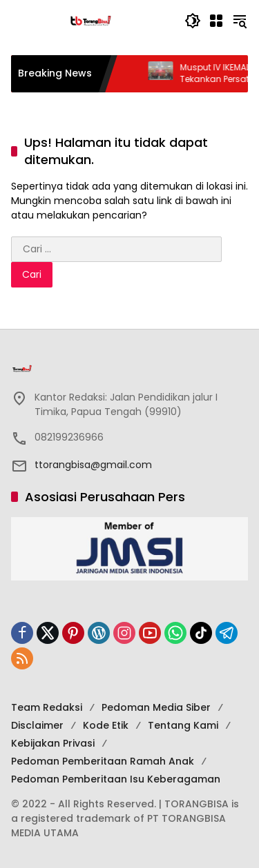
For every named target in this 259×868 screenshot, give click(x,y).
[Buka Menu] (216, 21)
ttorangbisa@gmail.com (93, 465)
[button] (193, 21)
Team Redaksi (47, 707)
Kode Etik (106, 725)
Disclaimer (37, 725)
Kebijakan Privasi (53, 743)
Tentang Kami (183, 725)
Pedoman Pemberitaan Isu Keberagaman (116, 779)
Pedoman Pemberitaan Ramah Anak (103, 761)
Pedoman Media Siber (156, 707)
